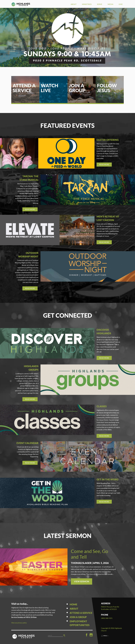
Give (121, 4)
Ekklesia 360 (105, 636)
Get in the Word (108, 479)
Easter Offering (108, 140)
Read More (104, 164)
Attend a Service (81, 613)
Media (110, 4)
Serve (100, 4)
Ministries (87, 4)
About (74, 4)
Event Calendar (27, 443)
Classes (102, 406)
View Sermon (82, 581)
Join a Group (78, 617)
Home (73, 604)
